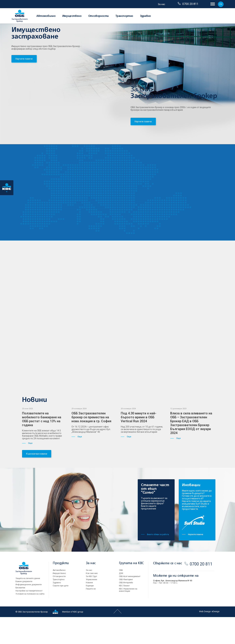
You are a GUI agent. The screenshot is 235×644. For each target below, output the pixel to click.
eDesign (216, 638)
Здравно (145, 16)
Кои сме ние (92, 600)
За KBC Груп (91, 603)
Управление (91, 606)
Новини (89, 610)
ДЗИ (121, 600)
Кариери (90, 613)
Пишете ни (91, 616)
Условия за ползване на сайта (30, 621)
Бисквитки (20, 615)
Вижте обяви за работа (155, 561)
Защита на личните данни (28, 605)
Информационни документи (29, 612)
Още (27, 470)
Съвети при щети (61, 613)
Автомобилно (46, 16)
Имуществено (72, 16)
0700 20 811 (188, 4)
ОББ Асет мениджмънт (130, 603)
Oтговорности (98, 16)
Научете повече (24, 64)
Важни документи (24, 608)
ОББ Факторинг (126, 606)
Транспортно (124, 16)
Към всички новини (37, 481)
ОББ (121, 597)
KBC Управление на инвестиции (128, 617)
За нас (161, 4)
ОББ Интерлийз (126, 610)
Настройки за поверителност (29, 618)
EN (221, 4)
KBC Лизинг (124, 613)
